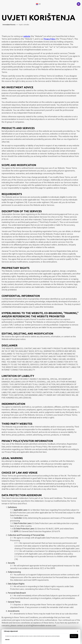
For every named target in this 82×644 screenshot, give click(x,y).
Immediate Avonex (9, 25)
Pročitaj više (7, 639)
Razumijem (74, 636)
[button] (79, 4)
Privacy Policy (50, 39)
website (27, 36)
